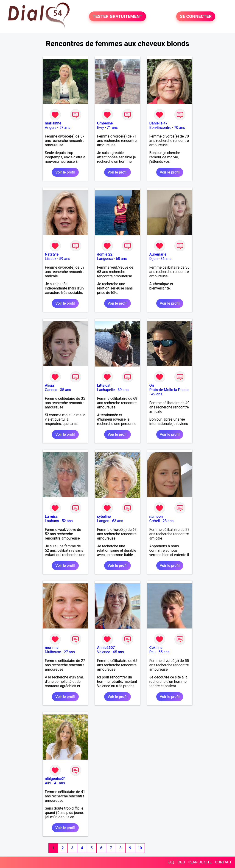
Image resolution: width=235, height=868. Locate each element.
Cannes (51, 390)
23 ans (168, 521)
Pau (153, 652)
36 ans (166, 259)
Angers (51, 128)
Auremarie (158, 254)
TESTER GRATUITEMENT (118, 16)
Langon (103, 521)
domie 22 (105, 254)
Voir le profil (65, 172)
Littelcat (104, 385)
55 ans (164, 652)
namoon (156, 517)
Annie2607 (106, 648)
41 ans (59, 783)
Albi (48, 783)
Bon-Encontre (160, 128)
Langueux (105, 259)
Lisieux (51, 259)
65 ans (118, 652)
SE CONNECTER (196, 16)
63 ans (118, 521)
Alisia (50, 385)
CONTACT (223, 862)
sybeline (104, 517)
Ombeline (105, 123)
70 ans (180, 128)
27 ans (69, 652)
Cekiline (156, 648)
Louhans (52, 521)
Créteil (155, 521)
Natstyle (52, 254)
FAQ (171, 862)
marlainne (53, 123)
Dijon (154, 259)
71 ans (112, 128)
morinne (52, 648)
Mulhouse (53, 652)
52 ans (67, 521)
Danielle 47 (159, 123)
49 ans (157, 394)
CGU (181, 862)
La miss (51, 517)
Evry (101, 128)
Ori (152, 385)
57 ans (65, 128)
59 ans (65, 259)
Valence (104, 652)
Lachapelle (106, 390)
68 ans (121, 259)
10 (140, 848)
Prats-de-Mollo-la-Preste (169, 390)
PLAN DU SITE (200, 862)
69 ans (123, 390)
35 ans (65, 390)
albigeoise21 (56, 779)
